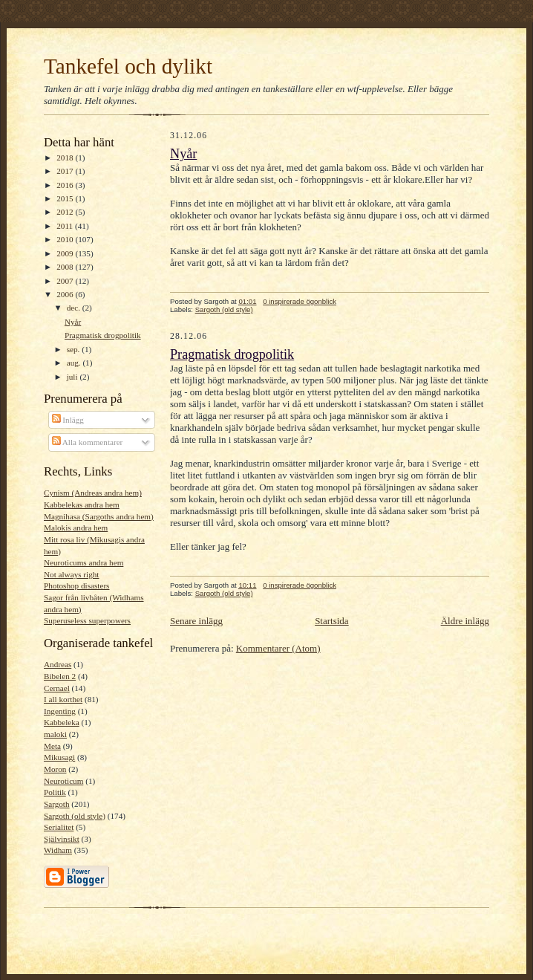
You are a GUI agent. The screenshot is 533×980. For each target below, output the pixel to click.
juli (73, 377)
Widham (58, 850)
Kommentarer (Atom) (278, 648)
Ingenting (60, 711)
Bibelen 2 (60, 676)
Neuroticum (63, 781)
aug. (75, 363)
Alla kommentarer (88, 442)
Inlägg (68, 420)
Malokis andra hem (76, 528)
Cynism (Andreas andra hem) (93, 493)
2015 (66, 198)
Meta (52, 746)
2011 (66, 226)
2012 (66, 212)
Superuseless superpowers (87, 620)
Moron (55, 769)
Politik (55, 792)
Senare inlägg (196, 621)
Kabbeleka (62, 722)
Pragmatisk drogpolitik (103, 335)
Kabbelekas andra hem (82, 504)
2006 (66, 294)
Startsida (332, 621)
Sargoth (57, 804)
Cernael (57, 688)
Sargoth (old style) (75, 816)
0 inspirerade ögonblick (300, 301)
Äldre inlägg (465, 621)
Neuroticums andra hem (84, 562)
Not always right (71, 574)
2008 (66, 267)
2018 (66, 158)
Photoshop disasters (76, 585)
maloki (55, 734)
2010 (66, 239)
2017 (66, 171)
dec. (75, 308)
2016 (66, 185)
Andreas (58, 664)
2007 (66, 281)
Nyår (73, 322)
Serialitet (59, 827)
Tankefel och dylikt (128, 66)
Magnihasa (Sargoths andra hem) (99, 516)
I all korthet (63, 699)
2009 (66, 253)
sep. (74, 349)
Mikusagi (59, 757)
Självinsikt (62, 839)
